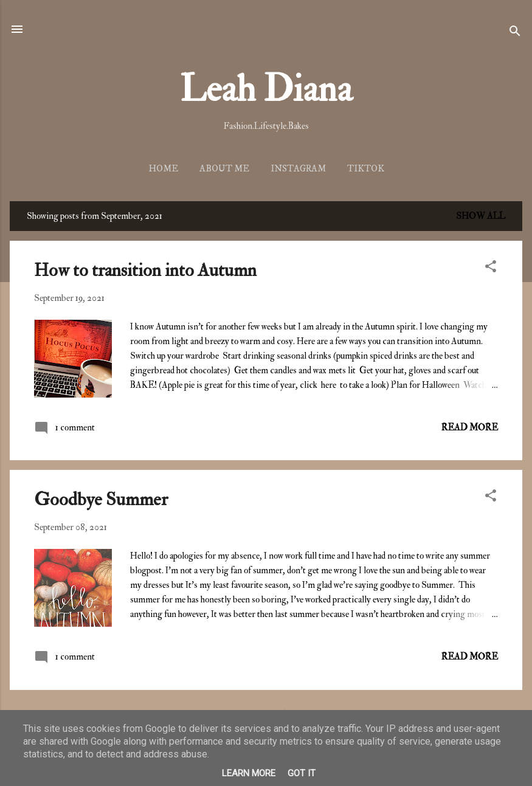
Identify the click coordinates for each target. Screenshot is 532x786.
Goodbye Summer (101, 499)
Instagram (298, 169)
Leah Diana (266, 90)
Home (163, 169)
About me (224, 169)
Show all (481, 216)
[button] (491, 269)
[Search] (515, 33)
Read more (470, 428)
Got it (302, 773)
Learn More (249, 773)
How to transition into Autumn (145, 270)
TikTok (366, 169)
